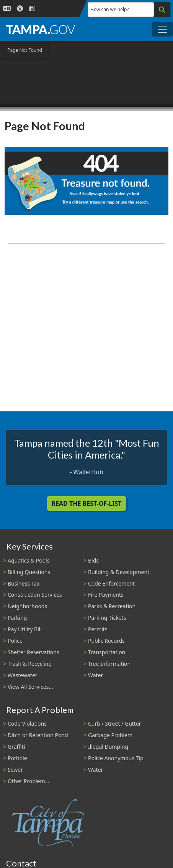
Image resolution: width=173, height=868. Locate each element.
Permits (98, 629)
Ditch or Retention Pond (38, 735)
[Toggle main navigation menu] (162, 29)
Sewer (15, 770)
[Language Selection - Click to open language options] (7, 9)
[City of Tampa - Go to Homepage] (41, 29)
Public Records (106, 641)
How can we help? (110, 9)
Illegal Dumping (108, 747)
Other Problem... (29, 781)
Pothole (17, 758)
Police (15, 641)
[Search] (162, 10)
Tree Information (109, 664)
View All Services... (30, 687)
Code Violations (27, 724)
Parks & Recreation (112, 606)
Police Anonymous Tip (116, 758)
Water (95, 675)
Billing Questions (29, 572)
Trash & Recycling (30, 664)
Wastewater (23, 675)
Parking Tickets (107, 618)
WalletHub (88, 472)
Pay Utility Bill (25, 629)
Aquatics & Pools (29, 560)
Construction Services (35, 595)
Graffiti (16, 747)
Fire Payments (106, 595)
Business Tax (24, 583)
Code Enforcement (111, 583)
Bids (93, 560)
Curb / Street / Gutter (115, 724)
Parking (17, 618)
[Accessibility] (20, 9)
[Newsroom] (32, 9)
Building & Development (119, 572)
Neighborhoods (27, 606)
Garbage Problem (110, 735)
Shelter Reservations (33, 652)
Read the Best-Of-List (87, 503)
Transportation (107, 652)
